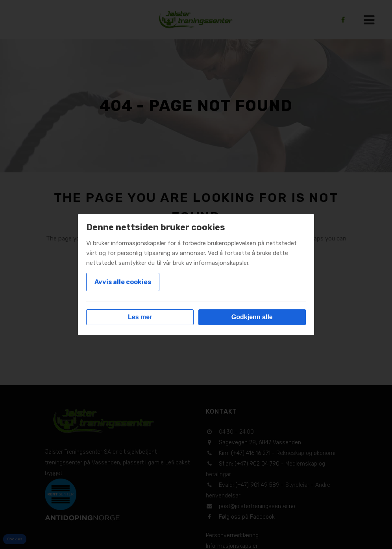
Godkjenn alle (252, 317)
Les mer (140, 317)
